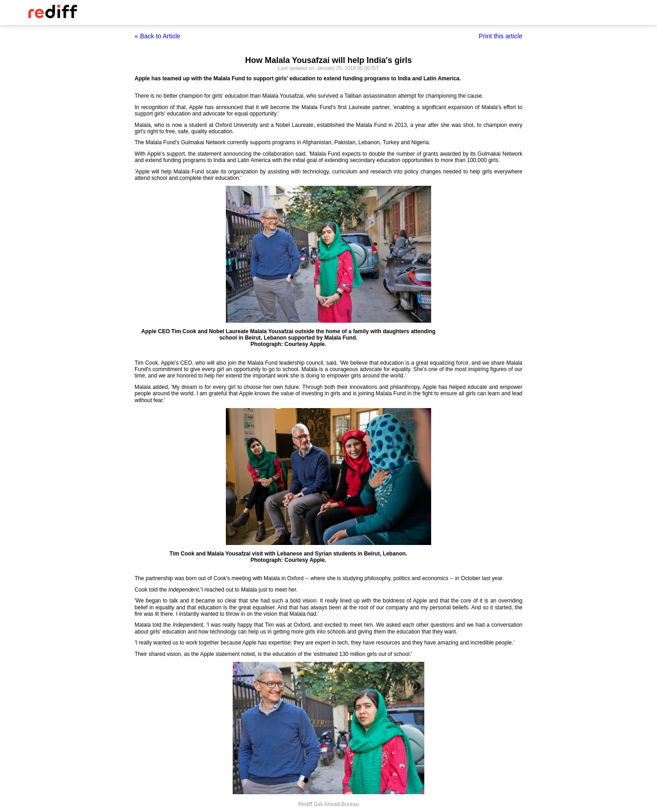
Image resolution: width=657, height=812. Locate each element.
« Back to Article (157, 36)
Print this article (501, 36)
